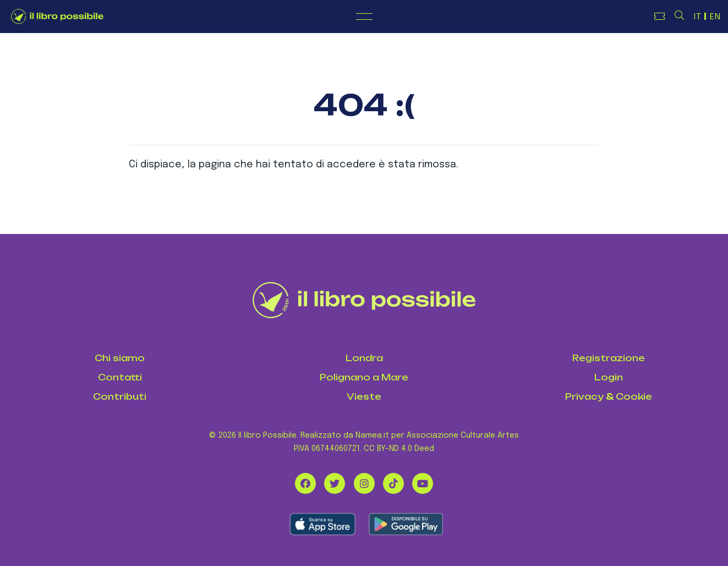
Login (609, 377)
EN (715, 17)
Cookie (634, 397)
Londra (364, 358)
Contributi (120, 397)
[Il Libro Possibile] (364, 300)
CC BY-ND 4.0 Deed (399, 449)
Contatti (120, 377)
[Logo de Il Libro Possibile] (57, 17)
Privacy (584, 397)
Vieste (364, 397)
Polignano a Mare (364, 377)
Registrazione (609, 358)
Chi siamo (120, 358)
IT (698, 17)
